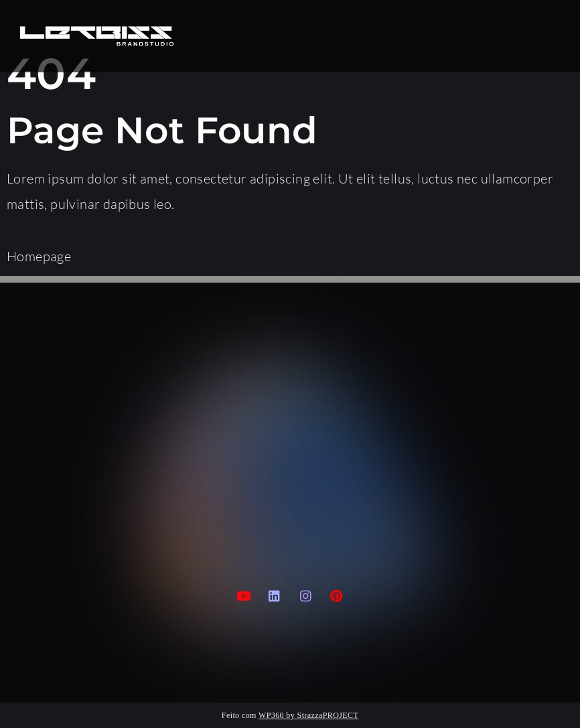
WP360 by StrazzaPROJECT (308, 715)
